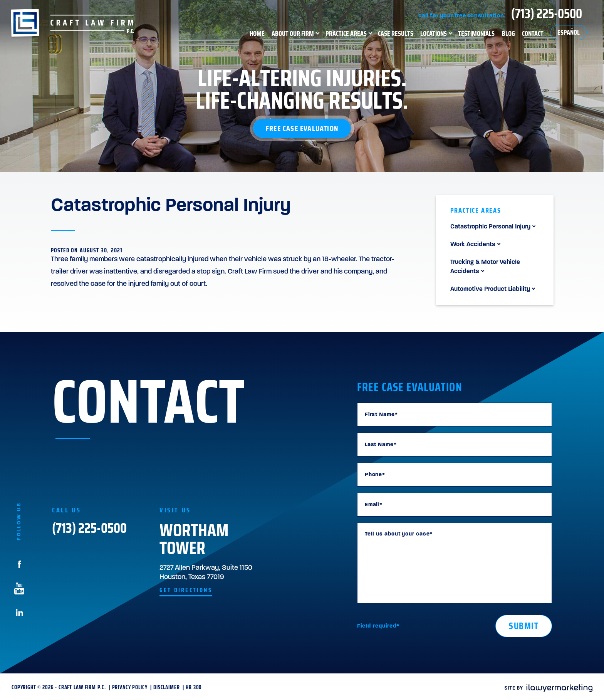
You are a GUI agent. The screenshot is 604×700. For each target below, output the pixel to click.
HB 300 (194, 687)
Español (569, 32)
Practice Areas (346, 33)
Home (257, 33)
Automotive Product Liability (490, 289)
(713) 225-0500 (547, 13)
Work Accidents (473, 245)
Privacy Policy (130, 687)
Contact (533, 33)
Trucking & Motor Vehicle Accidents (485, 267)
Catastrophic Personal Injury (490, 227)
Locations (434, 33)
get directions (186, 590)
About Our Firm (293, 33)
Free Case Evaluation (302, 128)
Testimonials (476, 33)
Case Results (396, 33)
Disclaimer (166, 687)
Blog (508, 33)
